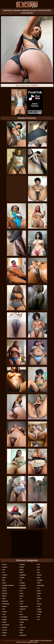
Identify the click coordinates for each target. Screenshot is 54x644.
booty (22, 570)
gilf (38, 570)
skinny (22, 622)
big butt (5, 593)
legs (39, 596)
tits (38, 601)
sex (21, 612)
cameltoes (23, 575)
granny (40, 575)
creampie (23, 585)
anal (4, 570)
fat (21, 599)
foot (39, 567)
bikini (4, 599)
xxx (38, 620)
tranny (39, 604)
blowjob (22, 564)
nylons (4, 622)
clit (21, 580)
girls (39, 572)
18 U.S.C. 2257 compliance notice (27, 642)
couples (22, 583)
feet (39, 564)
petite (4, 635)
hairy (39, 578)
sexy (21, 614)
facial (22, 596)
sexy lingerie (24, 617)
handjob (40, 580)
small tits (23, 627)
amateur (5, 567)
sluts (21, 625)
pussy (22, 601)
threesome (23, 635)
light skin (5, 601)
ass (3, 572)
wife (39, 617)
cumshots (23, 588)
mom (4, 614)
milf (4, 609)
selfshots (23, 609)
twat (39, 606)
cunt (21, 591)
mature (5, 606)
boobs (22, 567)
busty (22, 572)
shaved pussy (24, 620)
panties (5, 633)
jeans (39, 591)
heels (39, 583)
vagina (39, 609)
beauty (4, 588)
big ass (5, 591)
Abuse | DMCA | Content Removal (41, 641)
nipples (5, 620)
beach (4, 583)
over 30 (5, 630)
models (5, 612)
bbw (4, 580)
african (4, 564)
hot (38, 588)
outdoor (5, 627)
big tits (4, 596)
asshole (5, 575)
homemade (41, 585)
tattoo (22, 630)
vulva (39, 614)
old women (6, 625)
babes (4, 578)
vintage (40, 612)
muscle (5, 617)
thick (21, 633)
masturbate (6, 604)
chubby (22, 578)
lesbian (40, 599)
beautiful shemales (8, 585)
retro (21, 604)
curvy (22, 593)
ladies (39, 593)
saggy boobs (24, 606)
